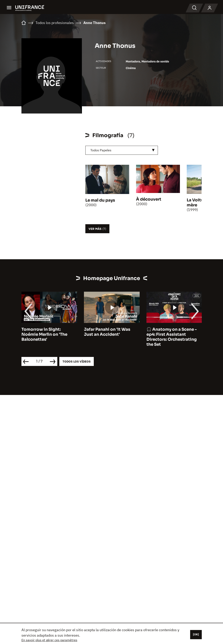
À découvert (149, 199)
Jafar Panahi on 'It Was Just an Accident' (107, 332)
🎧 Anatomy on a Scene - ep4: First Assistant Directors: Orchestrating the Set (172, 337)
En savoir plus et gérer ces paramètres (49, 640)
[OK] (196, 634)
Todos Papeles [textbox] (101, 150)
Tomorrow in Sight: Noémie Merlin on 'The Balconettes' (44, 334)
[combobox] (122, 150)
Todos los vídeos (77, 361)
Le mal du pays (100, 200)
